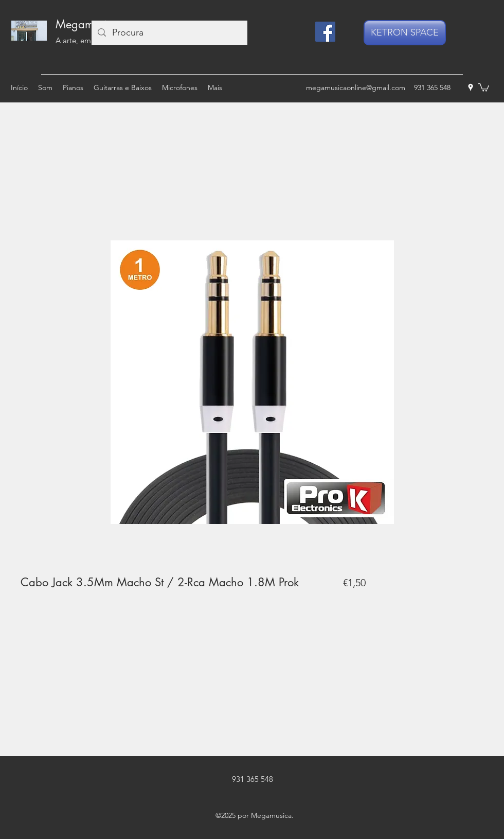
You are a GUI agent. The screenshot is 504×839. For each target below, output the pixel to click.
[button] (484, 87)
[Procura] (169, 33)
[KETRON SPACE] (405, 33)
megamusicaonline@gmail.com (356, 88)
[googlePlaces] (471, 88)
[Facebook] (325, 32)
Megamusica (87, 24)
